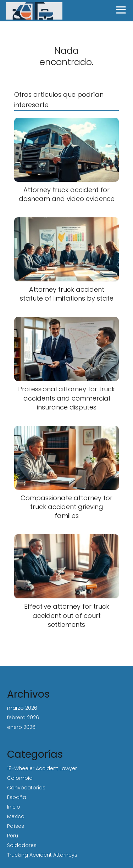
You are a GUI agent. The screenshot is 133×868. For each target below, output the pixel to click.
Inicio (14, 807)
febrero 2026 (23, 718)
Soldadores (22, 845)
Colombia (20, 778)
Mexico (16, 816)
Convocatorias (26, 788)
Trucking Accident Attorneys (42, 855)
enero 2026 (21, 727)
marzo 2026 (22, 708)
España (17, 797)
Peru (13, 836)
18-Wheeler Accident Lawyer (42, 768)
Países (16, 826)
